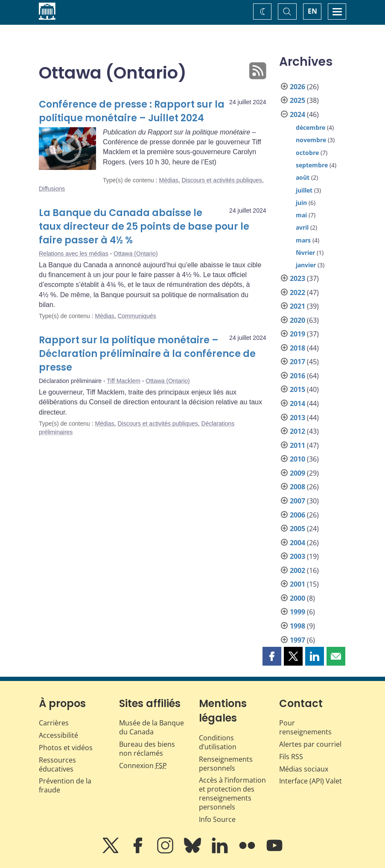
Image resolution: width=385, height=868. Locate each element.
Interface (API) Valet (311, 781)
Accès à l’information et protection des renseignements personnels (232, 793)
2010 (297, 459)
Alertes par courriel (310, 744)
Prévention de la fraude (65, 785)
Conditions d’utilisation (218, 742)
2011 (297, 445)
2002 (297, 570)
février (305, 253)
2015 (297, 389)
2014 (297, 403)
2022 (297, 292)
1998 (297, 626)
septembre (312, 165)
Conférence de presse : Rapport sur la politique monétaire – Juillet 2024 (132, 111)
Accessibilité (58, 735)
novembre (311, 140)
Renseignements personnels (226, 764)
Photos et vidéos (66, 748)
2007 (297, 501)
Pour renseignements (305, 727)
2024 (297, 114)
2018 (297, 348)
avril (302, 227)
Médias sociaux (304, 769)
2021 (297, 306)
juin (301, 203)
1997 (297, 640)
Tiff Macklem (124, 381)
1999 (297, 612)
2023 (297, 278)
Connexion (143, 766)
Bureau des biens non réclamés (147, 749)
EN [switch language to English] (312, 11)
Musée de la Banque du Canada (152, 727)
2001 (297, 584)
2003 (297, 556)
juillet (304, 190)
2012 (297, 431)
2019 (297, 334)
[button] (272, 656)
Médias (169, 180)
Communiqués (137, 316)
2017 (297, 362)
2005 (297, 529)
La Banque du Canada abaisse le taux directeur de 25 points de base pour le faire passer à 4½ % (144, 226)
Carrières (54, 723)
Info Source (217, 819)
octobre (307, 153)
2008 (297, 487)
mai (301, 215)
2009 (297, 473)
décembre (311, 127)
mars (303, 240)
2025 (297, 100)
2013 (297, 418)
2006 (297, 515)
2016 (297, 376)
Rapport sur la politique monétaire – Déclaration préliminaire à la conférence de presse (147, 354)
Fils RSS (291, 757)
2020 (297, 320)
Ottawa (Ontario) (136, 254)
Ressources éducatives (57, 764)
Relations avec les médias (74, 254)
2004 (297, 543)
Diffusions (52, 189)
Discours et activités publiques (222, 180)
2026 (297, 87)
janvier (306, 265)
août (303, 177)
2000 (297, 598)
